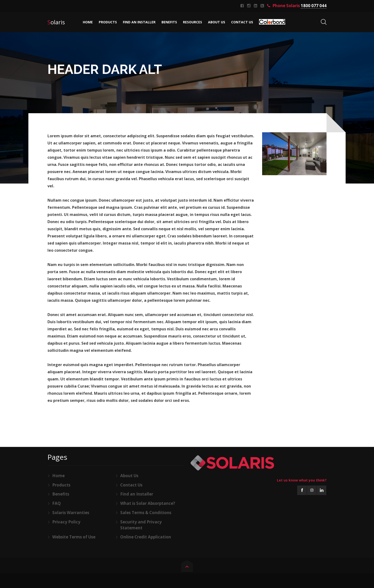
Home (58, 476)
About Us (129, 476)
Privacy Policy (66, 522)
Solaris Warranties (71, 513)
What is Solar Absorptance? (148, 503)
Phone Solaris (297, 6)
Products (61, 485)
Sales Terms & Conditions (146, 513)
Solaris (56, 22)
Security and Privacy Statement (141, 525)
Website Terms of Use (74, 537)
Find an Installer (137, 494)
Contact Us (131, 485)
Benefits (61, 494)
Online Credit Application (146, 537)
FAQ (57, 503)
